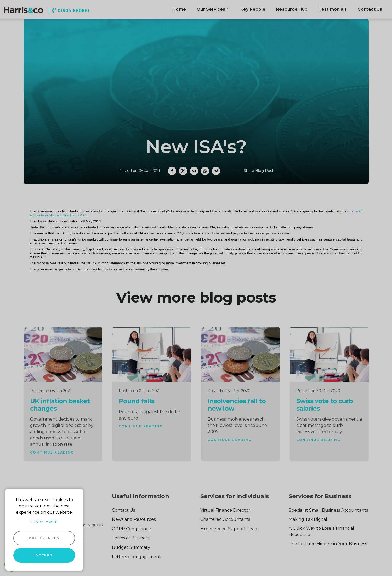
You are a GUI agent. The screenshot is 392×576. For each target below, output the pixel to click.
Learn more (44, 522)
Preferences (44, 538)
